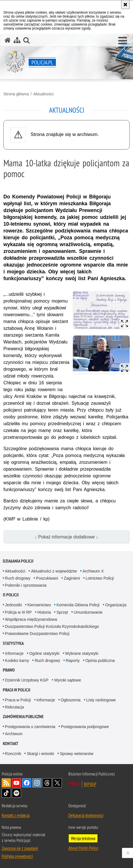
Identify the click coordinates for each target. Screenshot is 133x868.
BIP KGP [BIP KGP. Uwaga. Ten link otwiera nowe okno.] (90, 784)
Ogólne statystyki (44, 653)
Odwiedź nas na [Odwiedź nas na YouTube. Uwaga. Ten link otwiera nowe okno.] (16, 783)
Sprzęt (62, 612)
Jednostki (13, 605)
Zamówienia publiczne (23, 717)
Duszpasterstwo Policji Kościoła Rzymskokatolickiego (52, 626)
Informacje (14, 653)
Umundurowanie (88, 612)
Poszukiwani (47, 578)
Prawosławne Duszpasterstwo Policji (37, 634)
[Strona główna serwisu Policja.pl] (8, 40)
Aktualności (43, 94)
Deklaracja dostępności (86, 815)
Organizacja (116, 605)
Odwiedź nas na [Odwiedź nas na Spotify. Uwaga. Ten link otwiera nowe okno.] (16, 793)
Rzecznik (13, 754)
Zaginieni (72, 578)
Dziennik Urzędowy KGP (27, 680)
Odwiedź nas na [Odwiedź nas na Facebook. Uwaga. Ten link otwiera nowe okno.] (27, 783)
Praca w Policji (17, 690)
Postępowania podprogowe (85, 727)
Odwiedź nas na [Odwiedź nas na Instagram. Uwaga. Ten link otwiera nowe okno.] (37, 783)
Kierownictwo (39, 605)
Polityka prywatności (17, 856)
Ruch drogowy (18, 578)
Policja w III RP (18, 612)
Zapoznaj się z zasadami (20, 848)
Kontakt (11, 744)
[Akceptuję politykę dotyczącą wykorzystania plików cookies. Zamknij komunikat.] (125, 5)
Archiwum (14, 734)
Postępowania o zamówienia (30, 727)
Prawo (9, 670)
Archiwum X (93, 571)
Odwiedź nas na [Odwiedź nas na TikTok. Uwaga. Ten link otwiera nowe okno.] (6, 793)
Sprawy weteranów (77, 754)
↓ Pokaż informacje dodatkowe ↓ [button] (67, 537)
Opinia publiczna (100, 661)
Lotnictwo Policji (100, 578)
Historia (44, 612)
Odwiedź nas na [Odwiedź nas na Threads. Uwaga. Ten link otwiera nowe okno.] (47, 783)
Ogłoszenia (71, 700)
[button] (123, 41)
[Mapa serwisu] (17, 40)
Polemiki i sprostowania (26, 585)
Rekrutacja (15, 707)
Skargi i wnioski (40, 754)
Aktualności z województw (54, 571)
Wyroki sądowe (68, 680)
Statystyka (13, 643)
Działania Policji (18, 561)
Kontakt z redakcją (16, 815)
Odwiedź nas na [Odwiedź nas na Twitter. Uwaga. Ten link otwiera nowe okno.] (57, 783)
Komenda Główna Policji (78, 605)
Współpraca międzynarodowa (31, 619)
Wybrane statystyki (82, 653)
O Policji (11, 595)
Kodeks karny (17, 661)
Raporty (73, 661)
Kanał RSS (6, 783)
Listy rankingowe (101, 700)
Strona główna (16, 94)
